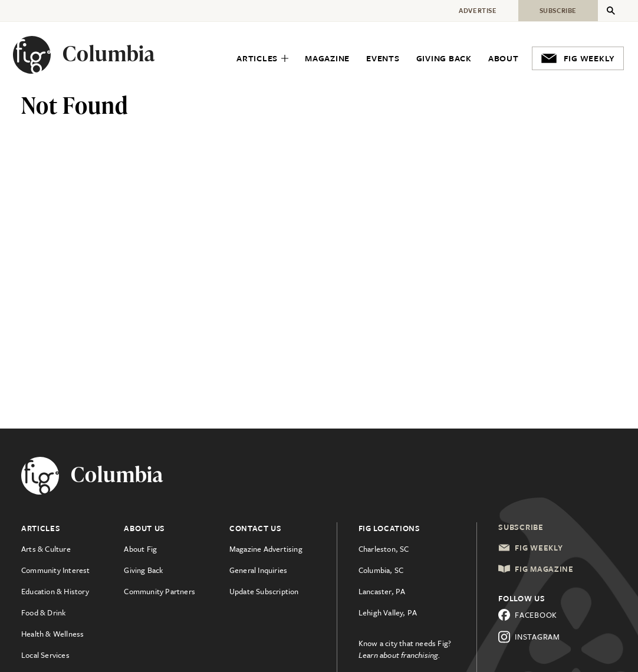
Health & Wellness (52, 634)
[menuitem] (262, 59)
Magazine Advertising (266, 549)
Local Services (45, 655)
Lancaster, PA (382, 591)
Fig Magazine (536, 569)
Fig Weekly (530, 548)
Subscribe (521, 527)
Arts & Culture (46, 549)
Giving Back (143, 570)
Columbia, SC (381, 570)
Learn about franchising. (400, 655)
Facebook (528, 615)
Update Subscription (264, 591)
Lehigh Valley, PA (388, 612)
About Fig (140, 549)
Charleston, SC (384, 549)
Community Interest (56, 570)
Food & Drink (43, 612)
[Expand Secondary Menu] (611, 11)
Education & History (55, 591)
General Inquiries (258, 570)
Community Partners (159, 591)
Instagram (529, 637)
